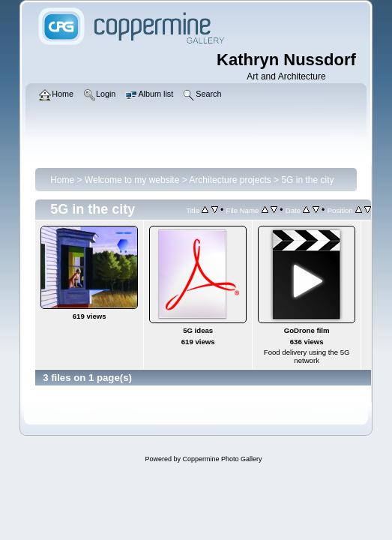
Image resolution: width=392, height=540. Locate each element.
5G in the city (307, 180)
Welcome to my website (132, 180)
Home (62, 180)
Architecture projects (230, 180)
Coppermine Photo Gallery (222, 459)
